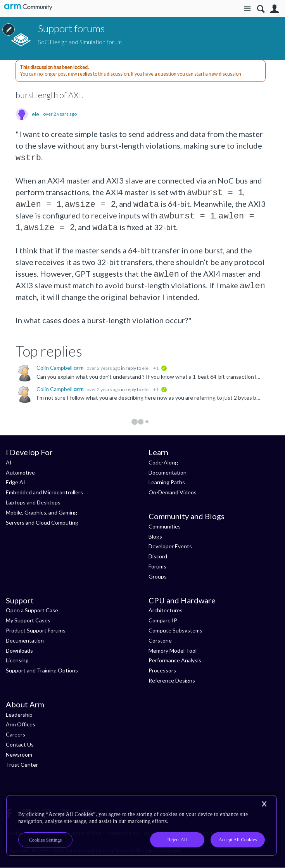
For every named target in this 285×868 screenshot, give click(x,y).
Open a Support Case (32, 610)
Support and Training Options (42, 670)
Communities (165, 526)
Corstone (160, 640)
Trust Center (22, 765)
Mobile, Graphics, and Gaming (41, 512)
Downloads (19, 651)
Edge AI (16, 482)
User (274, 9)
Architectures (166, 610)
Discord (158, 556)
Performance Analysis (175, 660)
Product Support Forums (36, 630)
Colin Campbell (55, 368)
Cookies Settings (46, 840)
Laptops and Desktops (33, 502)
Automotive (20, 472)
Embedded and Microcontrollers (44, 492)
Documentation (168, 472)
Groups (158, 576)
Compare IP (163, 620)
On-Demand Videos (173, 492)
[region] (142, 825)
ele (35, 114)
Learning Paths (167, 482)
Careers (16, 734)
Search (261, 9)
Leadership (19, 715)
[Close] (264, 804)
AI (9, 462)
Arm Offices (21, 724)
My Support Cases (28, 620)
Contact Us (20, 744)
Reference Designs (172, 680)
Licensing (17, 660)
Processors (162, 670)
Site (247, 9)
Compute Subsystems (175, 630)
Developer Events (170, 546)
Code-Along (163, 462)
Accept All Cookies (238, 840)
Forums (157, 566)
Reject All (177, 840)
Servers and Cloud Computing (42, 522)
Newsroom (19, 755)
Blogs (155, 536)
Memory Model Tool (173, 651)
